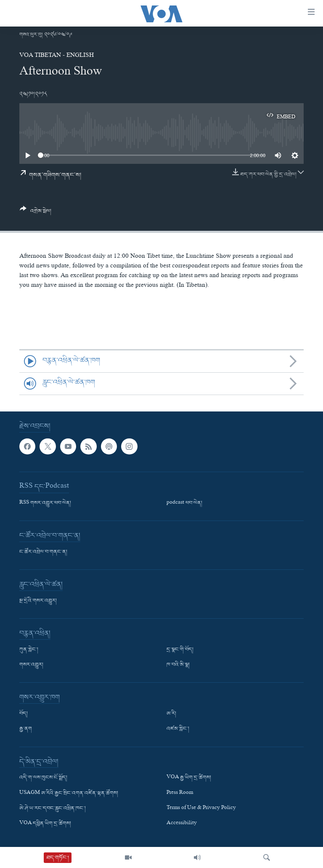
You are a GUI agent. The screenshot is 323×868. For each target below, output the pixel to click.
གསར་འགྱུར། (31, 665)
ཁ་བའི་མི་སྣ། (178, 665)
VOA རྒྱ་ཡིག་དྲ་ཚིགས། (189, 778)
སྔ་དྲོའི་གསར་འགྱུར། (38, 601)
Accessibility (182, 824)
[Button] (36, 213)
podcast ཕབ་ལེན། (184, 503)
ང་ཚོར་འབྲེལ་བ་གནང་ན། (43, 552)
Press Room (180, 793)
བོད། (24, 714)
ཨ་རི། (171, 714)
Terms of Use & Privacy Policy (201, 808)
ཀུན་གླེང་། (29, 650)
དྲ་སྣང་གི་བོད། (180, 650)
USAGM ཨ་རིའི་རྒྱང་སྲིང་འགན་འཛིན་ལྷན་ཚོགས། (69, 793)
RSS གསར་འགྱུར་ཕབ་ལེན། (45, 503)
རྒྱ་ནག (26, 729)
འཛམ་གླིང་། (178, 729)
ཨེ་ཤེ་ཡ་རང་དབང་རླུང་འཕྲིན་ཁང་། (53, 808)
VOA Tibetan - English (57, 56)
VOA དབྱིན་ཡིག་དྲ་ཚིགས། (45, 824)
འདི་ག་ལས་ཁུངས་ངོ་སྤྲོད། (43, 778)
